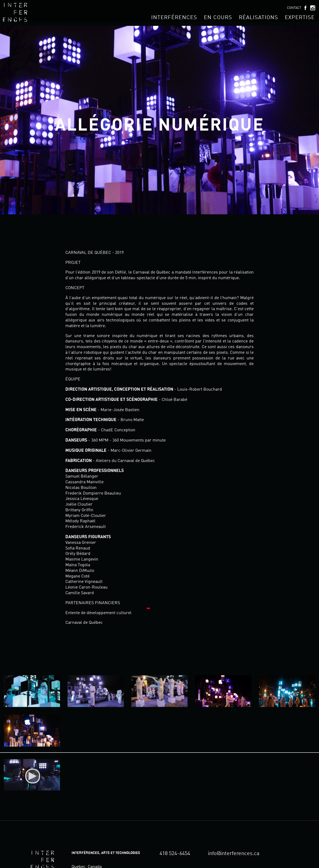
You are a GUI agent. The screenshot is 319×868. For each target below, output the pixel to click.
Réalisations (258, 18)
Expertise (300, 18)
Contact (294, 8)
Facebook (305, 8)
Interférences (174, 18)
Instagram (313, 8)
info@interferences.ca (234, 854)
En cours (218, 18)
